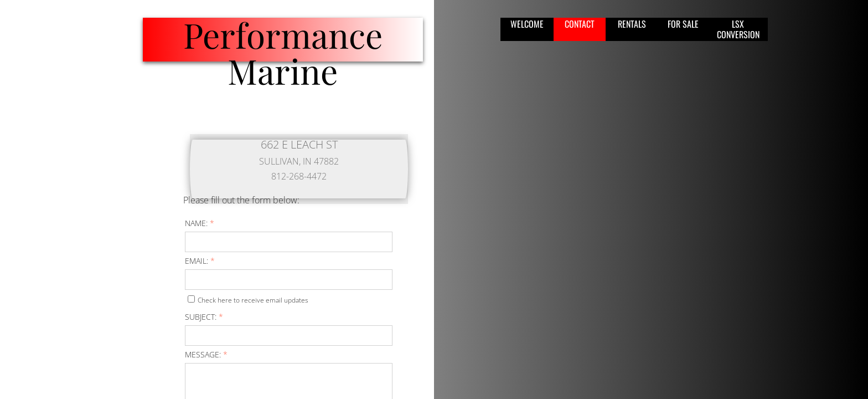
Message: (206, 354)
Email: (200, 261)
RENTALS (632, 24)
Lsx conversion (738, 29)
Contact (580, 24)
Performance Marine (283, 53)
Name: (200, 223)
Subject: (204, 317)
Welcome (527, 24)
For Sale (683, 24)
